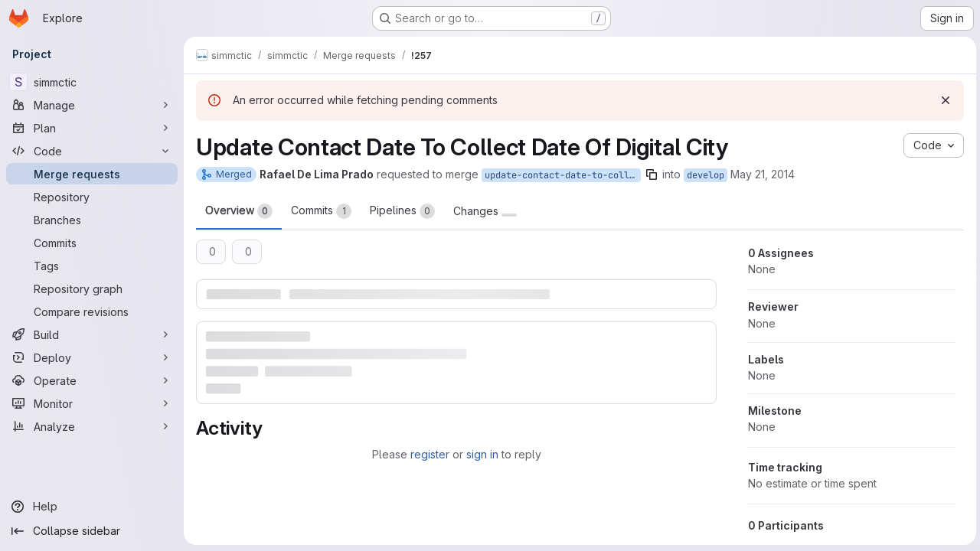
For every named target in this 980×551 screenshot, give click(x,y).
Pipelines (402, 211)
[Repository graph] (92, 289)
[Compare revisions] (92, 311)
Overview (239, 211)
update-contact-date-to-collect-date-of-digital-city (563, 175)
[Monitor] (92, 403)
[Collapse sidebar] (92, 531)
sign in (481, 454)
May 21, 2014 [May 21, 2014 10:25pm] (763, 174)
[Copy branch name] (652, 174)
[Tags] (92, 266)
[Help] (92, 507)
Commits (321, 211)
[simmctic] (92, 82)
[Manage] (92, 105)
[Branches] (92, 220)
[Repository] (92, 197)
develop (706, 175)
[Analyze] (92, 426)
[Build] (92, 334)
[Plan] (92, 128)
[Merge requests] (92, 174)
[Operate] (92, 380)
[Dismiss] (943, 100)
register (428, 454)
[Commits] (92, 243)
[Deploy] (92, 357)
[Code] (92, 151)
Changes (485, 211)
